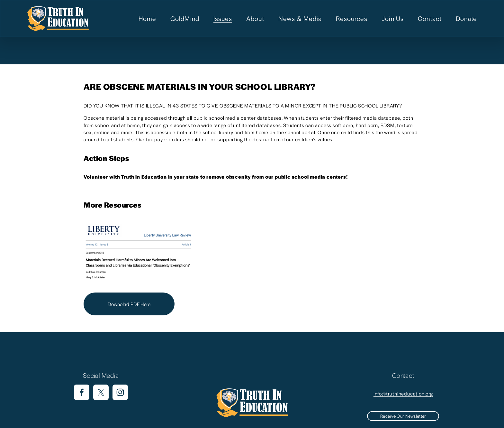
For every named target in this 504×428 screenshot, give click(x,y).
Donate (466, 18)
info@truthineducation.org (403, 393)
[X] (101, 392)
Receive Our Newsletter (403, 416)
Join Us (392, 18)
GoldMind (185, 18)
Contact (430, 18)
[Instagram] (120, 392)
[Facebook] (82, 392)
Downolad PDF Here (129, 304)
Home (147, 18)
